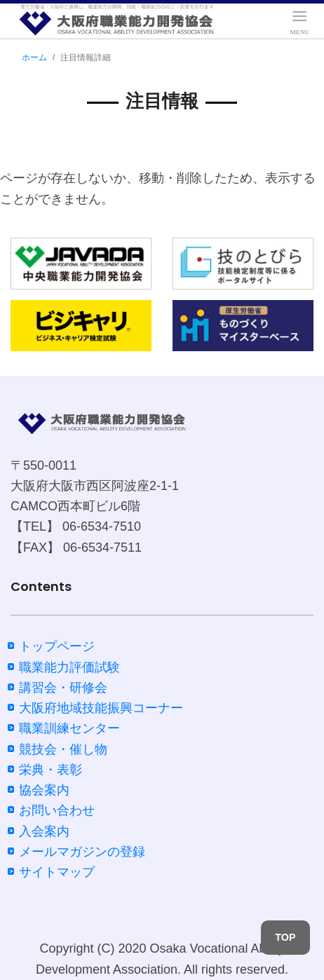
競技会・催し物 (63, 749)
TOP (285, 937)
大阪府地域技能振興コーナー (101, 708)
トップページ (57, 646)
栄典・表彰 (50, 770)
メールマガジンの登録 (82, 852)
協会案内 (44, 790)
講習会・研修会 (63, 688)
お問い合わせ (57, 810)
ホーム (34, 57)
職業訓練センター (69, 728)
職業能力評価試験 (69, 667)
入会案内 (44, 831)
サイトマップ (57, 872)
